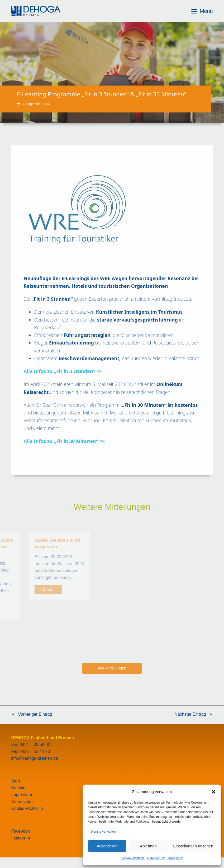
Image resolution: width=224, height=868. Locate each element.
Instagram (20, 838)
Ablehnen (148, 846)
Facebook (20, 831)
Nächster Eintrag (194, 715)
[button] (213, 792)
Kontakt (18, 788)
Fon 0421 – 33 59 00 (31, 745)
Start (16, 781)
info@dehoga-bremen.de (34, 758)
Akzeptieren (107, 846)
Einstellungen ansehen (193, 846)
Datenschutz (156, 858)
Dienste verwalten (103, 832)
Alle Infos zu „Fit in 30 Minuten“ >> (64, 441)
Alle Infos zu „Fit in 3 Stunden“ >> (63, 371)
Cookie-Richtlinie (133, 858)
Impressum (175, 858)
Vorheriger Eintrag (32, 715)
